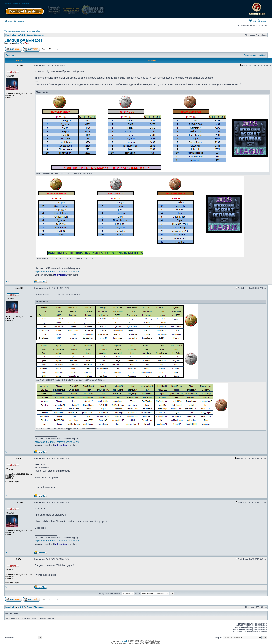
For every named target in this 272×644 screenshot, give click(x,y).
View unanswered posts (15, 31)
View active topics (35, 31)
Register (19, 21)
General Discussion (35, 35)
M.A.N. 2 (21, 35)
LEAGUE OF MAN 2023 (23, 40)
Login (9, 21)
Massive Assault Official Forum (17, 3)
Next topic (262, 55)
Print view (10, 55)
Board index (11, 35)
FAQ (253, 21)
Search (263, 21)
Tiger (27, 43)
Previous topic (250, 55)
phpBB (125, 641)
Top (7, 281)
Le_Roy (20, 43)
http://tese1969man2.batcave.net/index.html (57, 272)
